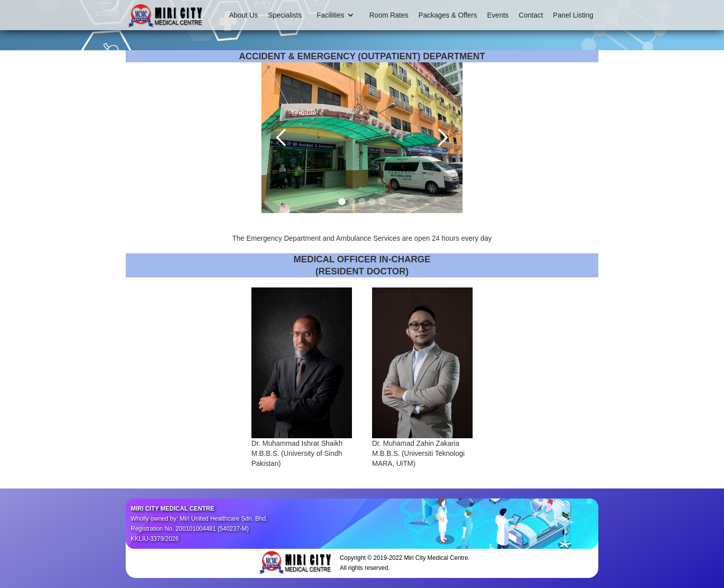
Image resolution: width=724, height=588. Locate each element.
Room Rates (389, 15)
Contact (531, 15)
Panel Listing (573, 15)
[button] (335, 15)
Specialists (285, 15)
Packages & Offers (447, 15)
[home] (166, 15)
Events (498, 15)
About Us (244, 15)
